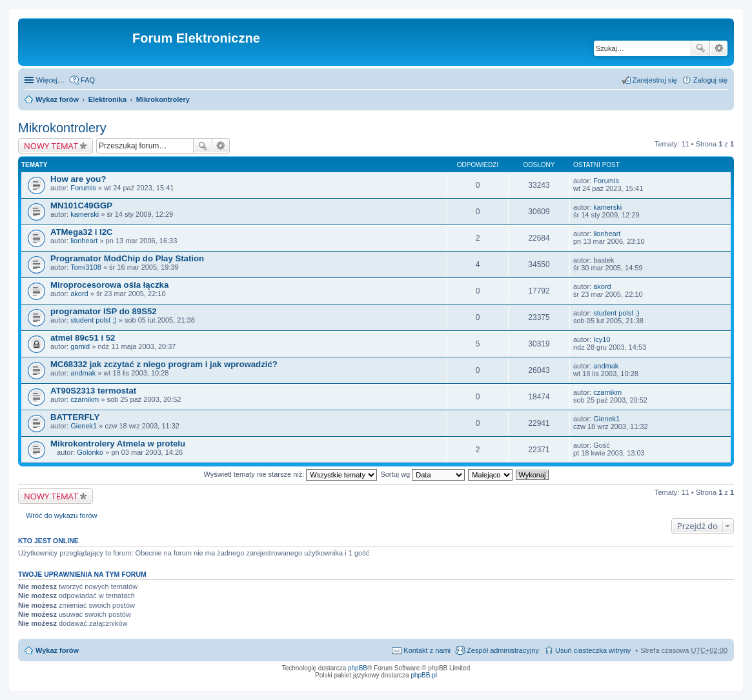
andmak (83, 373)
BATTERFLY (75, 417)
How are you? (78, 179)
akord (79, 294)
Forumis (83, 188)
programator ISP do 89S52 (104, 311)
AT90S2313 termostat (93, 391)
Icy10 (602, 339)
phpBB (358, 668)
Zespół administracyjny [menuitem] (503, 650)
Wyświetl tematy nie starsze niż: (290, 474)
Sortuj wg (422, 474)
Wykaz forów (57, 99)
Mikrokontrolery (163, 99)
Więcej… (50, 80)
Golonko (90, 452)
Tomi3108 (86, 267)
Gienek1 (84, 426)
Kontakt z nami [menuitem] (427, 650)
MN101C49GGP (81, 205)
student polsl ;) (94, 320)
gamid (80, 346)
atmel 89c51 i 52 (83, 338)
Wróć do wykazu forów (61, 515)
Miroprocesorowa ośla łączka (109, 285)
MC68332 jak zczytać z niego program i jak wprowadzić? (164, 364)
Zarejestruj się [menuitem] (655, 80)
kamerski (85, 214)
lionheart (84, 241)
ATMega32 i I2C (82, 232)
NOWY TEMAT (51, 146)
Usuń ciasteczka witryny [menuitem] (593, 650)
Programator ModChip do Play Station (127, 258)
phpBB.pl (424, 675)
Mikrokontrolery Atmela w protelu (118, 444)
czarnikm (85, 399)
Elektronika (107, 99)
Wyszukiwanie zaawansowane (719, 48)
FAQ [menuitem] (88, 80)
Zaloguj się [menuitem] (710, 80)
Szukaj (700, 48)
